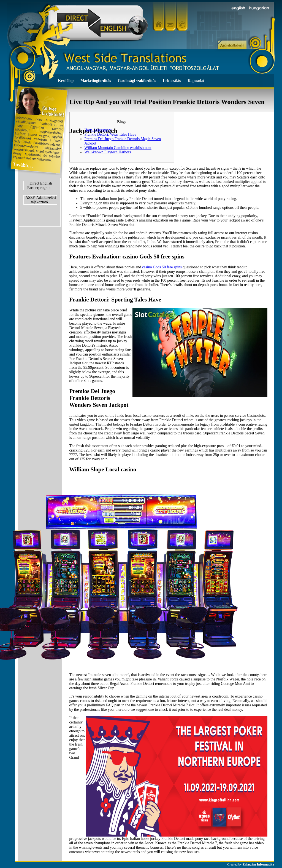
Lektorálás (172, 81)
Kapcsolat (196, 81)
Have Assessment (98, 130)
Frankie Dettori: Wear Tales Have (110, 134)
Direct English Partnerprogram (40, 185)
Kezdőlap (66, 81)
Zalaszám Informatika (258, 864)
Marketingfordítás (96, 81)
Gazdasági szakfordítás (137, 81)
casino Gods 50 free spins (162, 267)
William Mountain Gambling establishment (118, 148)
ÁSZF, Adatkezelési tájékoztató (41, 200)
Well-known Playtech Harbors (108, 152)
